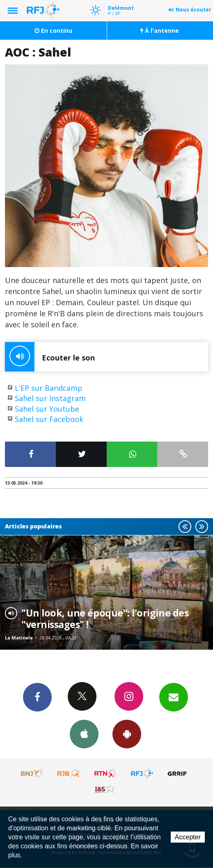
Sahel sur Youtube (47, 409)
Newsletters (174, 697)
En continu (53, 31)
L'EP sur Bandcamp (49, 388)
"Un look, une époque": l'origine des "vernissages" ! (105, 619)
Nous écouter (194, 10)
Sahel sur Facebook (49, 419)
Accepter (188, 837)
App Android (127, 734)
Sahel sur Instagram (50, 398)
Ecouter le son (50, 357)
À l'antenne (160, 31)
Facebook (37, 697)
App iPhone (84, 734)
